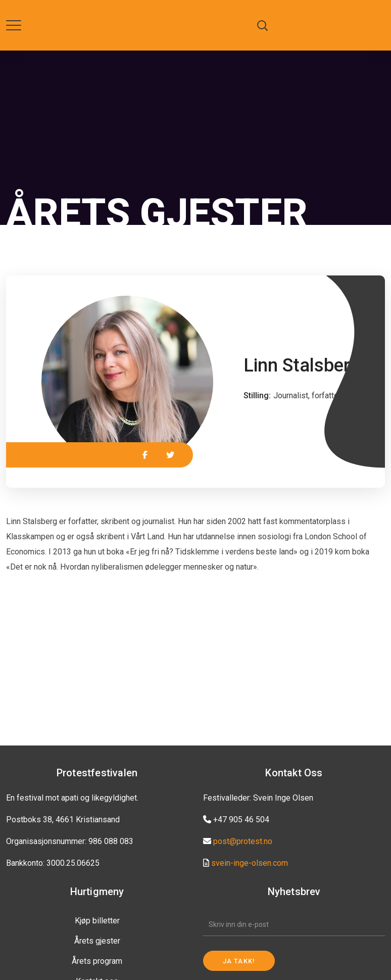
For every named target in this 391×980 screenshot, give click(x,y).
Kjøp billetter (97, 921)
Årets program (97, 961)
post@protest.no (243, 841)
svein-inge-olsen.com (250, 863)
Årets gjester (97, 941)
